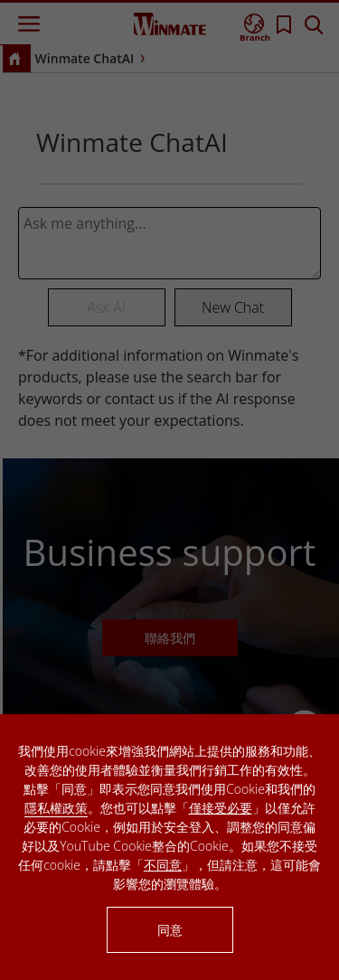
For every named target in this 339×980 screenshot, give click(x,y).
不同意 (163, 865)
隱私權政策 (56, 808)
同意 (170, 930)
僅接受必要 (221, 808)
